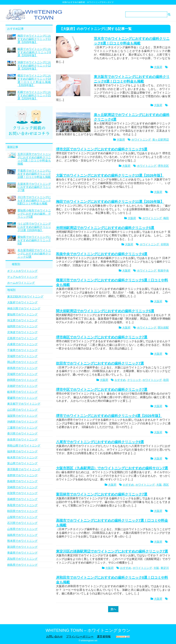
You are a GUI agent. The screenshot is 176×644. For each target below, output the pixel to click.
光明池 (165, 244)
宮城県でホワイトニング (22, 374)
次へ (113, 609)
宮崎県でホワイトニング (22, 487)
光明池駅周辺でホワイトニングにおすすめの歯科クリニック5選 (105, 228)
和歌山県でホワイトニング (24, 446)
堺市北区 (163, 166)
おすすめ (120, 380)
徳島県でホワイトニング (22, 565)
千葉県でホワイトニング (22, 350)
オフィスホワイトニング (22, 271)
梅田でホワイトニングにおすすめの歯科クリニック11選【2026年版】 (110, 202)
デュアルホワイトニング (22, 277)
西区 (166, 485)
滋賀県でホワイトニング (22, 416)
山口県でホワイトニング (22, 410)
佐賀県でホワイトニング (22, 493)
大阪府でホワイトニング (22, 302)
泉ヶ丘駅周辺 (161, 140)
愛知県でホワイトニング (22, 315)
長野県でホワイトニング (22, 475)
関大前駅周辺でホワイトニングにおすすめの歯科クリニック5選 (105, 311)
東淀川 (165, 568)
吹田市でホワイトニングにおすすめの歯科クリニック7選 (100, 363)
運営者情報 (104, 637)
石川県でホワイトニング (22, 523)
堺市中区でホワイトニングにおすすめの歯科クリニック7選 (102, 390)
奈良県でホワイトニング (22, 440)
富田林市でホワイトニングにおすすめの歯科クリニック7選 (102, 494)
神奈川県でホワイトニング (24, 308)
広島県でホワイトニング (22, 338)
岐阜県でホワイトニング (22, 392)
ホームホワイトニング (21, 283)
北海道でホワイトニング (22, 332)
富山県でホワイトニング (22, 463)
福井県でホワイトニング (22, 451)
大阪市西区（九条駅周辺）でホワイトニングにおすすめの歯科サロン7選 (112, 468)
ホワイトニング (141, 140)
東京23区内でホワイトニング (25, 297)
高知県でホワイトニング (22, 559)
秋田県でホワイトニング (22, 511)
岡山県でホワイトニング (22, 362)
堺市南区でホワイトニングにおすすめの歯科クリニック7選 (102, 337)
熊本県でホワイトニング (22, 541)
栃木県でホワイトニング (22, 458)
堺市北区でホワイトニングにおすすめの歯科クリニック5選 (102, 149)
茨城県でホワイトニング (22, 356)
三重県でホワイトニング (22, 428)
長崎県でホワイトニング (22, 499)
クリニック (134, 380)
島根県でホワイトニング (22, 481)
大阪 (159, 485)
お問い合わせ (54, 637)
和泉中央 (163, 271)
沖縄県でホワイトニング (22, 422)
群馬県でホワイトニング (22, 368)
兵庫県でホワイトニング (22, 344)
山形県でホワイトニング (22, 529)
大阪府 (158, 67)
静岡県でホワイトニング (22, 380)
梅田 (166, 218)
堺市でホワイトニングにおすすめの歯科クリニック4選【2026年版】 (109, 416)
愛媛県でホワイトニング (22, 398)
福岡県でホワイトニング (22, 326)
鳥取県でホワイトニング (22, 505)
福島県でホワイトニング (22, 535)
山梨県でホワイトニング (22, 517)
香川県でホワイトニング (22, 434)
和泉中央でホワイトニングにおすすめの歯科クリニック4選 (102, 254)
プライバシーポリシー (80, 637)
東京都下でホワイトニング (24, 404)
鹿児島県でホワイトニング (24, 469)
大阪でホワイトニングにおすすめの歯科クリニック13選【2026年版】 (110, 175)
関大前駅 (163, 328)
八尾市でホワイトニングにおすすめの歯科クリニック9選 (100, 442)
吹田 (166, 380)
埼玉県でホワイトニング (22, 320)
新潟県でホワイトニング (22, 547)
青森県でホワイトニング (22, 553)
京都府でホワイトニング (22, 386)
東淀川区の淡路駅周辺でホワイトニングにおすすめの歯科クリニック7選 (112, 551)
